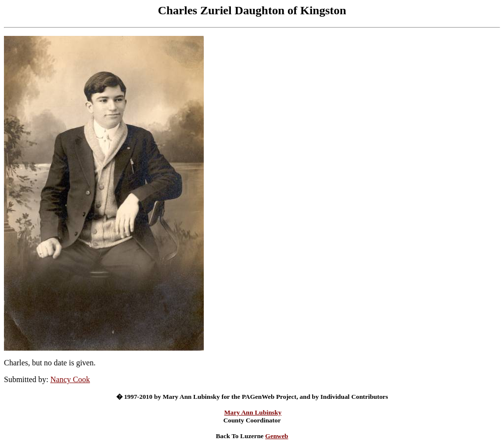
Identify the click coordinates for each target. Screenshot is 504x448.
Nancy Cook (70, 379)
